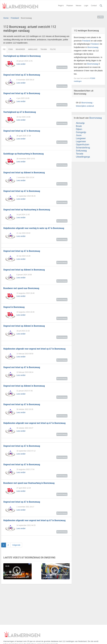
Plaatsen (70, 6)
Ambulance (33, 49)
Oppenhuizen (83, 145)
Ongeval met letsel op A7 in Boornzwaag (22, 75)
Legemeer (81, 141)
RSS (100, 17)
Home (6, 18)
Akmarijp (80, 123)
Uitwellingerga (83, 157)
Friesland (15, 18)
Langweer (81, 138)
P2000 (11, 49)
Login (86, 6)
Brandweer (20, 49)
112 (4, 49)
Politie (53, 49)
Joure (79, 135)
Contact (94, 6)
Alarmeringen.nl (20, 6)
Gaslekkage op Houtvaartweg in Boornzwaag (23, 154)
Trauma (44, 49)
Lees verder (21, 64)
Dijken (79, 129)
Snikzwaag (81, 151)
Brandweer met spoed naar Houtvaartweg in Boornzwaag (29, 483)
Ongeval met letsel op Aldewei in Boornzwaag (24, 173)
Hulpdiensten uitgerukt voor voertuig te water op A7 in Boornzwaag (34, 228)
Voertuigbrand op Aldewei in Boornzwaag (22, 56)
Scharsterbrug (83, 148)
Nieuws (79, 6)
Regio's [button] (61, 6)
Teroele (80, 154)
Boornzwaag (62, 67)
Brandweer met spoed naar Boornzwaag (21, 288)
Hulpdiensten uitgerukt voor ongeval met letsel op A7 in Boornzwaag (34, 349)
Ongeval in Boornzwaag (14, 307)
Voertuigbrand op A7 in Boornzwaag (20, 112)
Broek (79, 126)
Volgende (16, 545)
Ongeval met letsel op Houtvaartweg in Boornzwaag (27, 210)
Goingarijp (81, 132)
